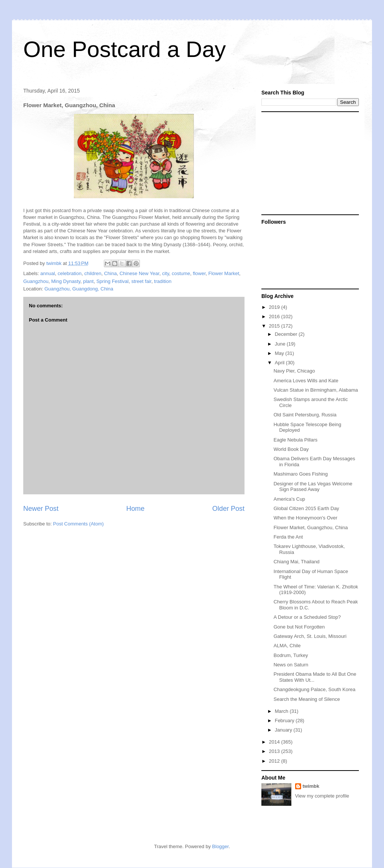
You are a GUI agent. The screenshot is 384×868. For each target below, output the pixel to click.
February (285, 721)
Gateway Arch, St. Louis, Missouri (310, 636)
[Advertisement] (308, 163)
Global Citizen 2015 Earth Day (306, 508)
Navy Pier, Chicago (294, 371)
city (166, 273)
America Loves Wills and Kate (306, 381)
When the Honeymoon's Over (305, 518)
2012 (275, 761)
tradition (163, 281)
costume (181, 273)
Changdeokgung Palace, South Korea (314, 689)
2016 (275, 317)
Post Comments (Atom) (79, 524)
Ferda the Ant (288, 537)
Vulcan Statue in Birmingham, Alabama (316, 390)
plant (88, 281)
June (281, 344)
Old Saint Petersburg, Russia (305, 415)
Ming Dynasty (66, 281)
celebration (70, 273)
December (287, 334)
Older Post (228, 509)
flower (199, 273)
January (284, 730)
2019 (275, 307)
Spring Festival (112, 281)
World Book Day (291, 449)
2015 (275, 326)
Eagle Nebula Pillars (295, 440)
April (280, 363)
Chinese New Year (139, 273)
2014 (275, 742)
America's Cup (289, 499)
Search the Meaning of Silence (307, 699)
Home (136, 509)
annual (48, 273)
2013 (275, 751)
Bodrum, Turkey (291, 655)
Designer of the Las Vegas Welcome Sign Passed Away (313, 487)
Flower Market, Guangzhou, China (310, 528)
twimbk (311, 786)
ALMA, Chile (287, 646)
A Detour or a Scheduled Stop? (307, 617)
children (93, 273)
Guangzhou (36, 281)
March (282, 711)
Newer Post (41, 509)
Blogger (220, 846)
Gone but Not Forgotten (299, 627)
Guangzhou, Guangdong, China (79, 289)
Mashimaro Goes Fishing (301, 474)
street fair (141, 281)
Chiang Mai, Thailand (296, 562)
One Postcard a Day (124, 49)
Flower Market (223, 273)
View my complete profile (322, 796)
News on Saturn (291, 665)
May (280, 353)
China (110, 273)
